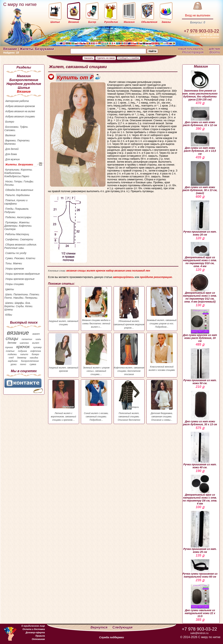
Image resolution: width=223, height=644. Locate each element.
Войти (215, 52)
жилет (36, 343)
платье (10, 351)
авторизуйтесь (124, 277)
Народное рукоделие (24, 84)
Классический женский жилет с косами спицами (162, 352)
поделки (12, 354)
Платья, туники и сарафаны (16, 202)
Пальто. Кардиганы (18, 195)
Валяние (11, 135)
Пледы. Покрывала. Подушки (17, 210)
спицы (12, 339)
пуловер (37, 347)
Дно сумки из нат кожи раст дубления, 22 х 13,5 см (200, 144)
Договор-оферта (35, 633)
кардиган (13, 361)
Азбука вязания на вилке (20, 111)
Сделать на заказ (106, 58)
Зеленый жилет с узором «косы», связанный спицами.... (96, 355)
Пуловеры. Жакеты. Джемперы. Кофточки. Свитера (18, 226)
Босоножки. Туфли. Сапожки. (16, 128)
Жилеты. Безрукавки (19, 164)
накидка (34, 358)
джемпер (22, 358)
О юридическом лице (33, 626)
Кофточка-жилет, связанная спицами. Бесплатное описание (129, 355)
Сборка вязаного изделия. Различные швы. (21, 246)
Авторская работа (17, 101)
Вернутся (99, 627)
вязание (18, 333)
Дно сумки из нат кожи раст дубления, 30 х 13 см (200, 408)
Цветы (10, 289)
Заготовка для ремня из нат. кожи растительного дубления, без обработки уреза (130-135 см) (200, 86)
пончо (23, 364)
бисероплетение (30, 361)
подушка (22, 351)
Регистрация (193, 52)
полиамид (138, 271)
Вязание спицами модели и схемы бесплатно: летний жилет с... (96, 308)
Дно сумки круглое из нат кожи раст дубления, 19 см (200, 326)
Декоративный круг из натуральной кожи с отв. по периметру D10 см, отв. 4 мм (200, 255)
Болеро (10, 122)
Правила (40, 636)
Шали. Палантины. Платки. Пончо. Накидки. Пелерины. (22, 296)
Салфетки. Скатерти (19, 239)
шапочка (24, 343)
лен (148, 271)
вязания (120, 271)
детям (12, 343)
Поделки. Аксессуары (18, 217)
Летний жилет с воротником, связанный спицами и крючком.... (64, 401)
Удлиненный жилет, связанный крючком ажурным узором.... (129, 308)
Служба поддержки (112, 637)
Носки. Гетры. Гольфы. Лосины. (19, 183)
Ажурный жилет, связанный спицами (64, 306)
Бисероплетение (24, 80)
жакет (36, 334)
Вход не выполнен (198, 15)
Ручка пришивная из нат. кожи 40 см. (200, 450)
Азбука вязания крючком (20, 106)
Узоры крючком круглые (20, 279)
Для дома (11, 154)
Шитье (24, 88)
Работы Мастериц (17, 234)
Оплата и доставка (34, 629)
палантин (27, 339)
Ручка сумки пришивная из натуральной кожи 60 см (200, 569)
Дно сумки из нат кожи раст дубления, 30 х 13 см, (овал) (200, 178)
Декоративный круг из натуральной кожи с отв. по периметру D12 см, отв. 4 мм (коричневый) (200, 288)
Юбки (9, 315)
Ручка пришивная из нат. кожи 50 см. (200, 366)
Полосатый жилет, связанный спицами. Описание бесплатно (129, 401)
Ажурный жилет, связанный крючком (64, 353)
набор (110, 271)
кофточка (36, 351)
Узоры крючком (15, 269)
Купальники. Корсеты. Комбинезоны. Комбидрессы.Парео (19, 173)
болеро (35, 354)
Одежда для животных (19, 190)
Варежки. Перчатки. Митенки (17, 142)
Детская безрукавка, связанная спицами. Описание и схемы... (162, 401)
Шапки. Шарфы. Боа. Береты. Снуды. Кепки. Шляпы (19, 306)
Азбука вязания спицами (20, 116)
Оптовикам (38, 639)
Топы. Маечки (14, 263)
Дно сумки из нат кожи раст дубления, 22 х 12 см (200, 117)
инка (128, 271)
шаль (38, 339)
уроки (14, 364)
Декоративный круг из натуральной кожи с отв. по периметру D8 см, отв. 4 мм (200, 490)
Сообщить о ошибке (129, 58)
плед (11, 358)
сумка (33, 364)
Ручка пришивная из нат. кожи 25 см (200, 532)
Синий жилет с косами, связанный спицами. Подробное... (96, 401)
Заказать (89, 58)
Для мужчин (13, 159)
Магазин (24, 76)
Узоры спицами (15, 284)
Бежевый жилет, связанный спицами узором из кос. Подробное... (162, 308)
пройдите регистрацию (156, 277)
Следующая (123, 627)
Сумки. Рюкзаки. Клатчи (20, 258)
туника (9, 347)
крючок (23, 347)
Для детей (12, 149)
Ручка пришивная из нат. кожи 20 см (200, 218)
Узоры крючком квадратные (23, 274)
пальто (24, 354)
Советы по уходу (16, 253)
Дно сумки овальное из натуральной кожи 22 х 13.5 (200, 601)
